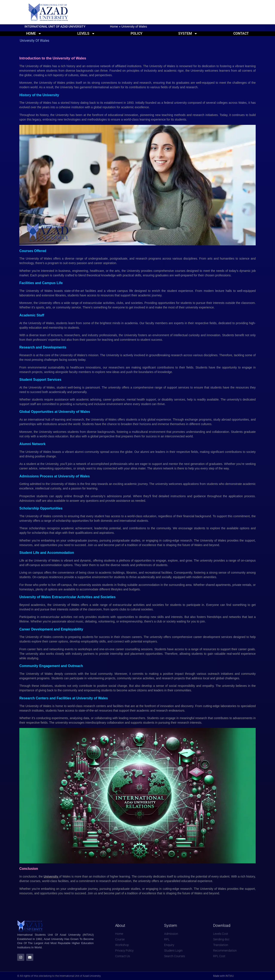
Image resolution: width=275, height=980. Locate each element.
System (188, 33)
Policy (137, 33)
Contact (241, 33)
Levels (86, 33)
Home (114, 26)
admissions (115, 496)
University (51, 876)
